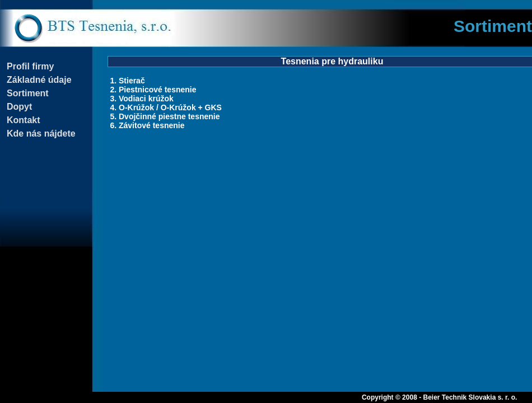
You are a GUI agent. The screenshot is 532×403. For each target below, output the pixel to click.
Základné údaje (39, 80)
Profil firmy (30, 66)
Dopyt (19, 107)
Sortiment (28, 93)
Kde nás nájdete (41, 133)
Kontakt (24, 120)
